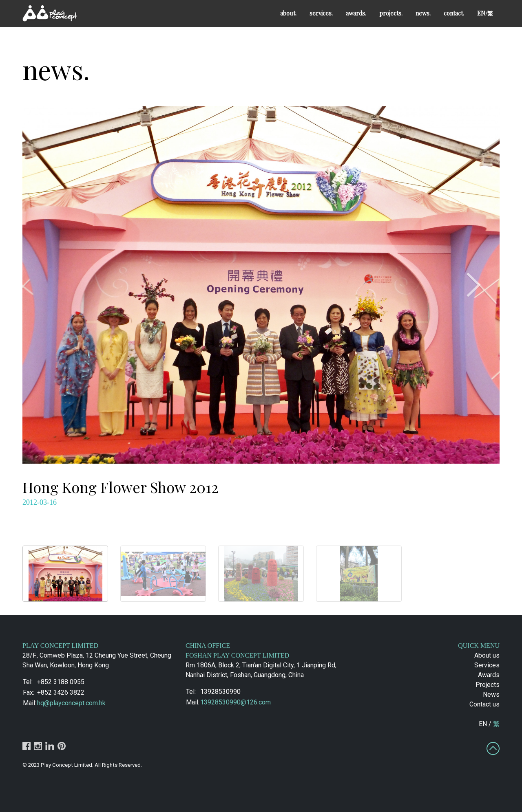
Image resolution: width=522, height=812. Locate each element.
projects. (391, 13)
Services (487, 665)
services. (321, 13)
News (491, 694)
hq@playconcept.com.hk (71, 703)
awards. (356, 13)
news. (423, 13)
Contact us (484, 704)
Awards (489, 675)
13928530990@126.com (236, 702)
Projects (488, 685)
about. (288, 13)
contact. (454, 13)
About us (487, 655)
